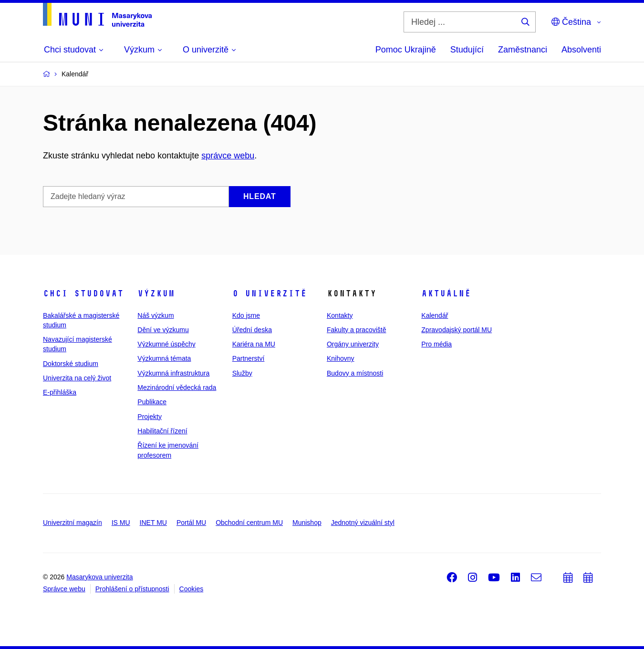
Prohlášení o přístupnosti (132, 589)
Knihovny (341, 358)
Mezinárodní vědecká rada (177, 387)
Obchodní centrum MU (249, 523)
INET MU (153, 523)
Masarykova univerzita (99, 577)
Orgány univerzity (353, 344)
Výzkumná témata (164, 358)
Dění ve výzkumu (163, 330)
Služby (242, 373)
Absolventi (581, 50)
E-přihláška (60, 392)
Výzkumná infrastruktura (173, 373)
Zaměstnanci (523, 50)
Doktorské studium (71, 364)
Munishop (307, 523)
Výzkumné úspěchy (166, 344)
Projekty (150, 417)
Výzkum (156, 293)
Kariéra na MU (254, 344)
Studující (467, 50)
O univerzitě (270, 293)
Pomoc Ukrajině (406, 50)
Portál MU (191, 523)
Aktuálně (446, 293)
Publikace (152, 402)
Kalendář (435, 315)
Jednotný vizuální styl (363, 523)
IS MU (121, 523)
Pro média (436, 344)
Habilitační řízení (162, 431)
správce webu (228, 156)
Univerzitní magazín (73, 523)
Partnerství (249, 358)
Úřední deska (252, 330)
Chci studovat (83, 293)
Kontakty (340, 315)
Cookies (192, 589)
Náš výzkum (156, 315)
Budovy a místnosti (355, 373)
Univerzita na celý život (77, 378)
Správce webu (64, 589)
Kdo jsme (246, 315)
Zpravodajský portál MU (457, 330)
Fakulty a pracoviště (357, 330)
